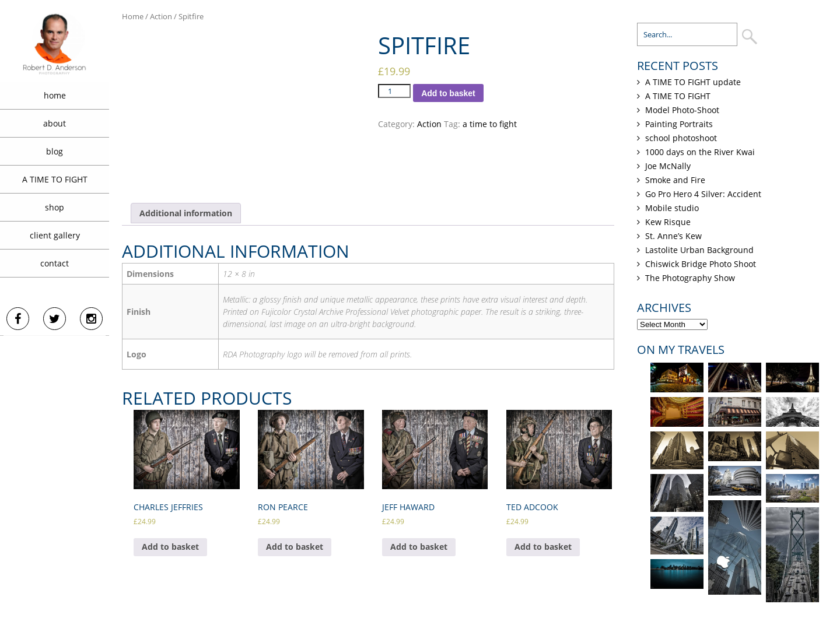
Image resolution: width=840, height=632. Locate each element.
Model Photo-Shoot (682, 110)
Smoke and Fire (675, 180)
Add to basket (448, 93)
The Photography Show (690, 278)
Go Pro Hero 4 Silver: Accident (703, 194)
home (55, 95)
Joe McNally (668, 166)
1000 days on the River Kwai (700, 152)
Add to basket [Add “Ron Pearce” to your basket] (295, 547)
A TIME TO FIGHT (55, 179)
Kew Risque (668, 222)
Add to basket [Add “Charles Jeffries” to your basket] (170, 547)
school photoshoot (681, 138)
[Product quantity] (394, 91)
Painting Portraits (679, 124)
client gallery (55, 235)
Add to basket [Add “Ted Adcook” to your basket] (543, 547)
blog (55, 151)
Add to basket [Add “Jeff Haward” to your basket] (419, 547)
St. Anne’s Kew (673, 236)
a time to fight (490, 124)
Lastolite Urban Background (699, 250)
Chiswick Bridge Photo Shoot (701, 264)
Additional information (186, 213)
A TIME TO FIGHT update (693, 82)
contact (55, 263)
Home (133, 16)
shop (55, 207)
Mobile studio (672, 208)
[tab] (186, 213)
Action (161, 16)
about (55, 123)
